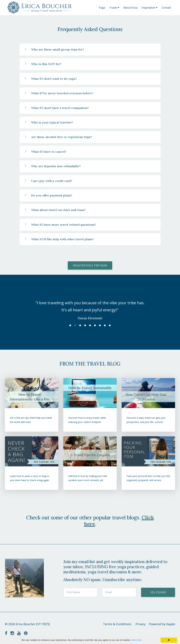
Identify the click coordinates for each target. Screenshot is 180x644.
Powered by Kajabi (162, 624)
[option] (90, 307)
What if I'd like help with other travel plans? (62, 239)
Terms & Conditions (117, 624)
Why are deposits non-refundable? (56, 166)
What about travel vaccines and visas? (58, 210)
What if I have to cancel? (49, 152)
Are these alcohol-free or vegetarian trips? (62, 137)
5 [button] (90, 325)
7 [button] (100, 325)
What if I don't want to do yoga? (54, 79)
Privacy (141, 624)
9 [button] (110, 325)
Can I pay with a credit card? (52, 181)
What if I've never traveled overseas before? (62, 93)
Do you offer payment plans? (52, 195)
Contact (166, 8)
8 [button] (105, 325)
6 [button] (95, 325)
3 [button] (80, 325)
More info (136, 640)
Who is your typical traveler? (52, 122)
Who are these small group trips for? (58, 49)
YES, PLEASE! (158, 592)
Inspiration (150, 8)
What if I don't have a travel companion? (60, 108)
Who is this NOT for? (46, 64)
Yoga (102, 8)
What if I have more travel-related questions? (64, 225)
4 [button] (85, 325)
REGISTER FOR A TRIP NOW (90, 265)
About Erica (130, 8)
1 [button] (70, 325)
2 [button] (75, 325)
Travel (114, 8)
